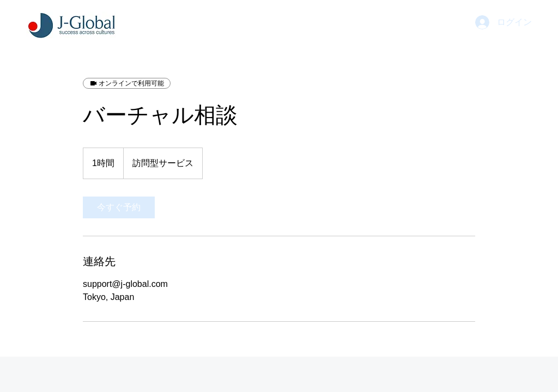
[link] (119, 207)
